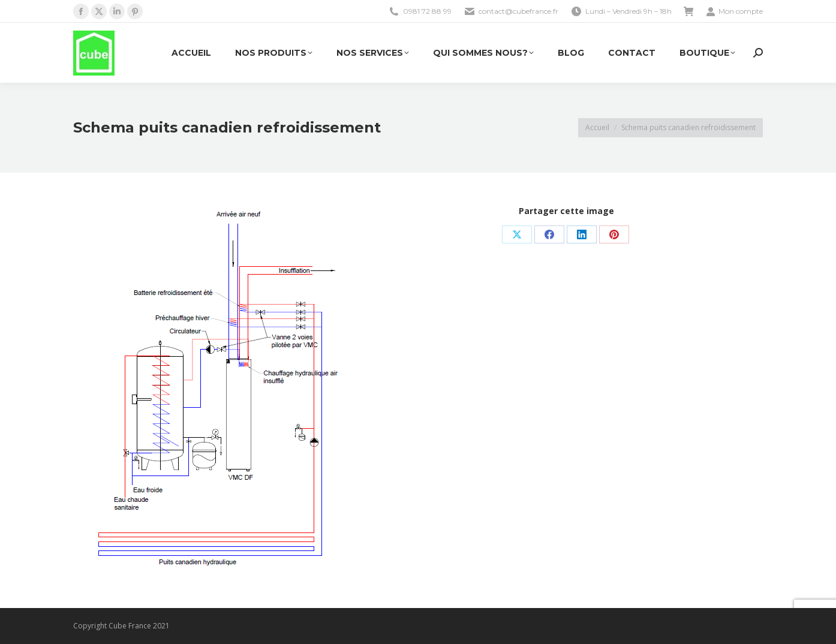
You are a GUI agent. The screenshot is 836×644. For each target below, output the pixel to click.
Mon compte (734, 11)
